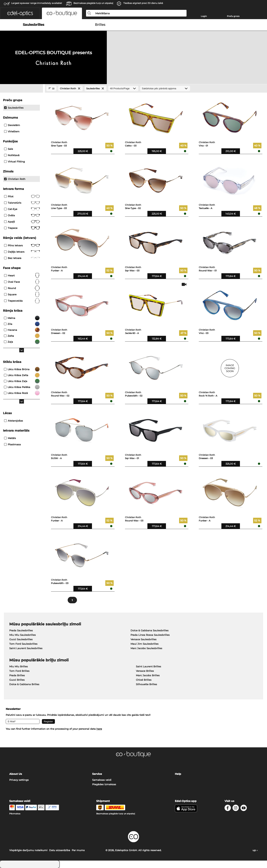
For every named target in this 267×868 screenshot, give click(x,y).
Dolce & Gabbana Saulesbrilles (150, 630)
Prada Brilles (17, 675)
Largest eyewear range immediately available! (37, 3)
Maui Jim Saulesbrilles (145, 644)
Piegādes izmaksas (104, 784)
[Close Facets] (22, 89)
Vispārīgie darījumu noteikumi (28, 850)
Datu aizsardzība (60, 850)
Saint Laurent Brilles (149, 666)
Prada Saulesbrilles (21, 630)
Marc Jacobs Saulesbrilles (146, 648)
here (99, 729)
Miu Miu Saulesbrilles (23, 635)
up (255, 850)
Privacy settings (19, 780)
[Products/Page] (123, 88)
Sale (9, 149)
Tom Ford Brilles (19, 671)
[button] (20, 13)
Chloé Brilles (144, 680)
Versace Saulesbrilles (144, 639)
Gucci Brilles (17, 680)
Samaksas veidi (102, 780)
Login (204, 16)
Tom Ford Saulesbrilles (23, 644)
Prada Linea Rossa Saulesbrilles (150, 635)
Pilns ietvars (22, 245)
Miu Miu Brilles (19, 666)
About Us (16, 774)
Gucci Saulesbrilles (21, 639)
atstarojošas (14, 421)
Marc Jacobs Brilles (148, 675)
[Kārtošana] (165, 88)
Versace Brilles (145, 671)
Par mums (78, 850)
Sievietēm (12, 125)
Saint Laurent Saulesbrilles (26, 648)
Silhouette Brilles (146, 684)
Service (97, 774)
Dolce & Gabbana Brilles (24, 684)
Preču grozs (233, 16)
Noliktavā (12, 155)
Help (178, 774)
